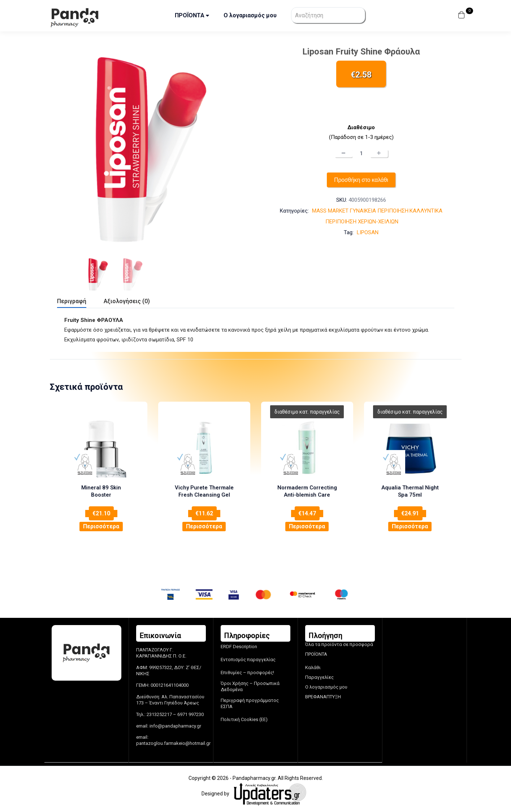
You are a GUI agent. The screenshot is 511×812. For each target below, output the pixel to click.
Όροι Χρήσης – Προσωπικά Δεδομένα (250, 686)
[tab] (80, 302)
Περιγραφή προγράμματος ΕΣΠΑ (250, 703)
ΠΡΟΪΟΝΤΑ (192, 15)
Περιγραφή (72, 301)
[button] (462, 16)
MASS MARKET (330, 211)
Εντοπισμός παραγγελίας (248, 659)
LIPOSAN (368, 233)
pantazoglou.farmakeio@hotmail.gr (173, 743)
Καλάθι (313, 667)
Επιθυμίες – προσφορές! (247, 672)
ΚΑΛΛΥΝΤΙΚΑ (426, 211)
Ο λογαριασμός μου (250, 15)
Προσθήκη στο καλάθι (361, 180)
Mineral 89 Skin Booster (101, 488)
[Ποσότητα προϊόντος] (361, 153)
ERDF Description (239, 646)
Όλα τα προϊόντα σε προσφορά (339, 644)
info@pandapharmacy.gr (175, 725)
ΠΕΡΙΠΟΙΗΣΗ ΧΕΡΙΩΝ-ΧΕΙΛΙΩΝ (362, 222)
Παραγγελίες (319, 677)
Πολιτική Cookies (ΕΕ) (244, 719)
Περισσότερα (101, 519)
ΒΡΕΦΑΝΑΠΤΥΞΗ (323, 696)
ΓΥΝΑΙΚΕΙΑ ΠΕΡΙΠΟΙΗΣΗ (379, 211)
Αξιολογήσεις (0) (127, 301)
